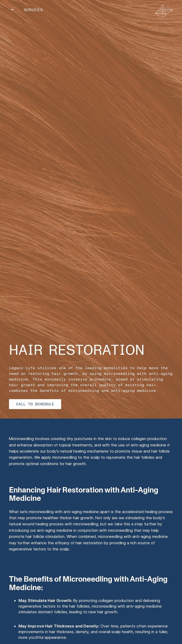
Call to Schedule (35, 404)
